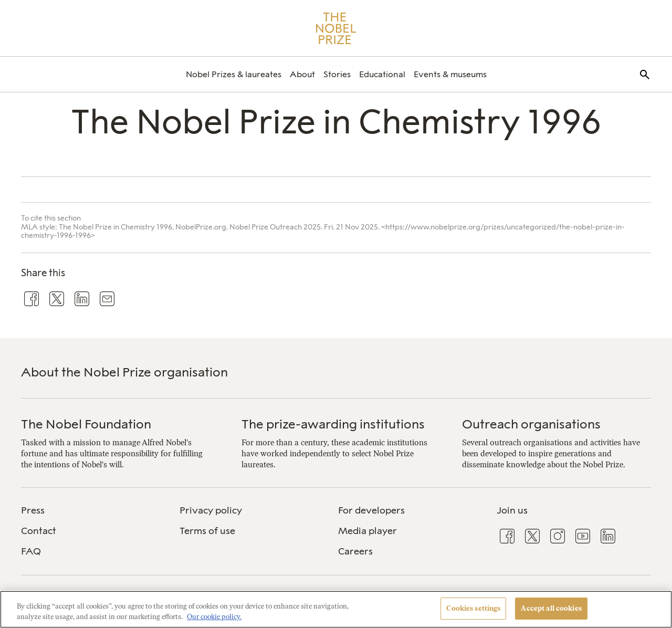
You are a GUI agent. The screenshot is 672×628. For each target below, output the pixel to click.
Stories (337, 74)
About (302, 74)
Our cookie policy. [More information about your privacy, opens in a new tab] (214, 617)
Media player (367, 531)
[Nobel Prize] (336, 28)
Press (33, 510)
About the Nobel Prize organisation (124, 372)
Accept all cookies (551, 608)
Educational (382, 74)
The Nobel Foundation (86, 424)
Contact (39, 531)
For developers (371, 510)
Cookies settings (473, 608)
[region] (336, 609)
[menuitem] (234, 74)
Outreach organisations (531, 424)
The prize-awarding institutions (333, 424)
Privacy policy (211, 510)
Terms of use (207, 531)
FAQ (31, 551)
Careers (355, 551)
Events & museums (450, 74)
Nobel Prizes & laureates (234, 74)
